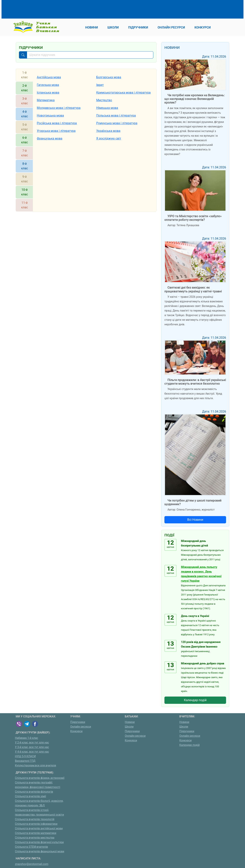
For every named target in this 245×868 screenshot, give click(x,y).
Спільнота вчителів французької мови (40, 851)
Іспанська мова (48, 93)
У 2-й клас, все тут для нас (32, 743)
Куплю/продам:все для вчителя (36, 766)
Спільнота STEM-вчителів (31, 847)
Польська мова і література (116, 115)
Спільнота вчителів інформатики (36, 824)
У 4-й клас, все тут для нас (32, 752)
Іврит (100, 85)
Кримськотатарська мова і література (123, 93)
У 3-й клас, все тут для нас (32, 747)
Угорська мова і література (56, 131)
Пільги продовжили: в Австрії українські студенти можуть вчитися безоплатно (195, 382)
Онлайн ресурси (81, 727)
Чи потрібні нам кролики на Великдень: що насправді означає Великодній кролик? (195, 99)
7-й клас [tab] (25, 153)
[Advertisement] (85, 9)
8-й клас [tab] (25, 166)
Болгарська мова (109, 77)
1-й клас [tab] (24, 75)
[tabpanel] (95, 140)
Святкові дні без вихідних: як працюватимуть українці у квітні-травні (193, 289)
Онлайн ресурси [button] (171, 27)
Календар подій (195, 700)
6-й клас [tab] (25, 140)
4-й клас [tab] (25, 114)
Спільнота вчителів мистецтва (35, 838)
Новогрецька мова (50, 115)
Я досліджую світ (109, 138)
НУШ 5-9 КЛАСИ (25, 756)
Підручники (78, 722)
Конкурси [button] (203, 27)
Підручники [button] (138, 27)
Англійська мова (49, 77)
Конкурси (76, 731)
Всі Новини (195, 520)
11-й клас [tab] (25, 205)
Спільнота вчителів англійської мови (39, 828)
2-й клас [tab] (25, 88)
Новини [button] (91, 27)
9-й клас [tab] (25, 179)
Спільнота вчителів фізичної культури (39, 842)
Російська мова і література (57, 123)
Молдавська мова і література (59, 108)
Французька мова (49, 138)
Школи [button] (113, 27)
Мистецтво (104, 100)
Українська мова (108, 131)
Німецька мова (107, 108)
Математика (46, 100)
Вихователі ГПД (25, 761)
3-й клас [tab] (25, 101)
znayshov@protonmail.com (32, 864)
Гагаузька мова (48, 85)
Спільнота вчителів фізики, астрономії (40, 778)
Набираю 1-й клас (27, 738)
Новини (130, 722)
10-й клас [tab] (25, 192)
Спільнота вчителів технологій (35, 819)
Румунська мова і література (117, 123)
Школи (129, 727)
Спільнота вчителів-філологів (34, 792)
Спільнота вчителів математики (36, 833)
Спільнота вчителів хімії (30, 796)
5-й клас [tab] (25, 127)
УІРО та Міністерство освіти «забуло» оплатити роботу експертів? (193, 218)
